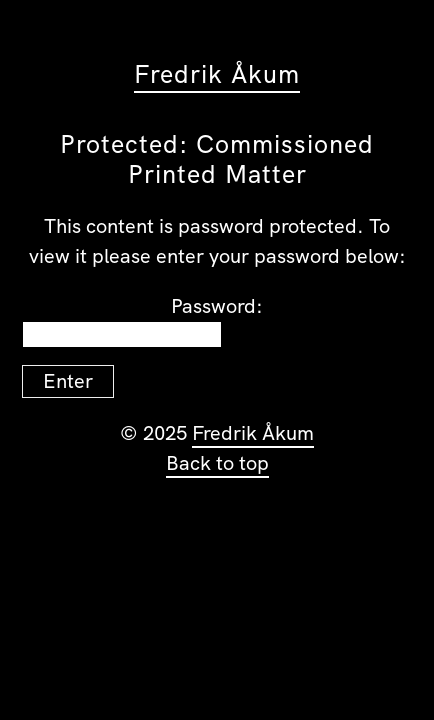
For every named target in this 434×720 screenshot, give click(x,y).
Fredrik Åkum (217, 74)
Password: (142, 320)
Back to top (217, 463)
